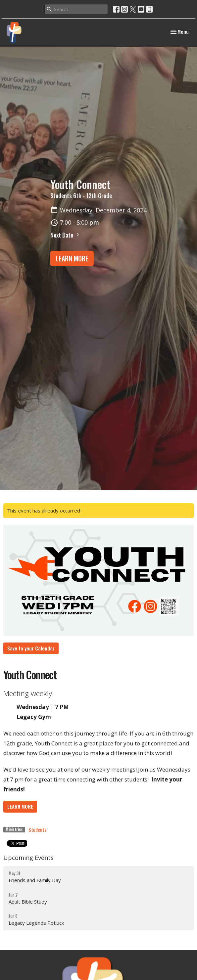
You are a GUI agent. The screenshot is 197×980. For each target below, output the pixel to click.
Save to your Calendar (31, 648)
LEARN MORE (72, 258)
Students (37, 829)
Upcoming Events (28, 858)
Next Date (66, 235)
